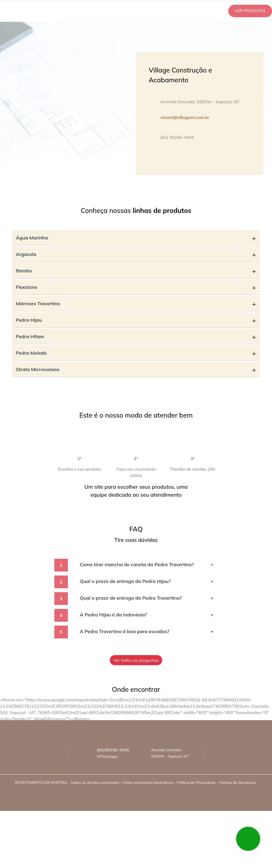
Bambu (136, 271)
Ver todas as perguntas (136, 660)
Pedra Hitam (136, 336)
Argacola (136, 254)
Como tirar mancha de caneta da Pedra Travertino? (147, 564)
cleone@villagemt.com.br (185, 117)
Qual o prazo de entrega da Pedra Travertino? (147, 598)
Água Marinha (136, 238)
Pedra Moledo (136, 353)
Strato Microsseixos (136, 369)
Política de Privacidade (196, 783)
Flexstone (136, 287)
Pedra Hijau (136, 320)
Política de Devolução (238, 783)
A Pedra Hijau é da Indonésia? (147, 615)
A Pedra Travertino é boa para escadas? (147, 631)
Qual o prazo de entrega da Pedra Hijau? (147, 581)
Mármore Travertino (136, 304)
